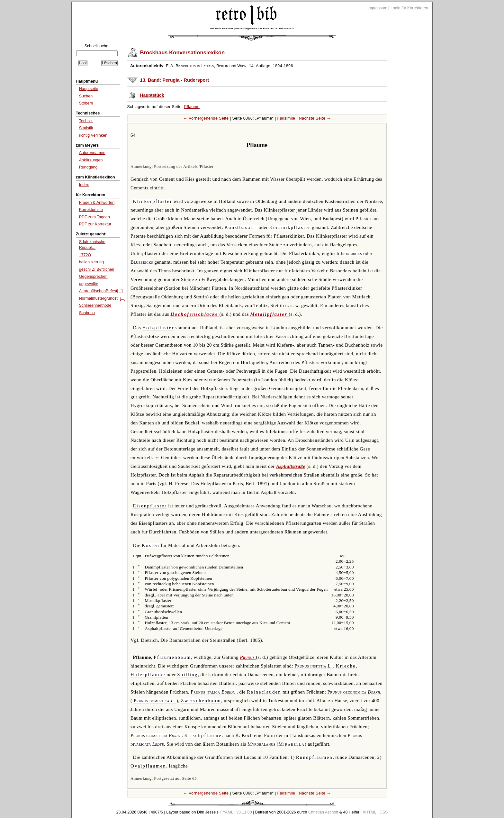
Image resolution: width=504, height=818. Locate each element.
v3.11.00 (244, 812)
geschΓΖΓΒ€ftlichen (97, 269)
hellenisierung (91, 262)
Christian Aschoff (323, 812)
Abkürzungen (91, 160)
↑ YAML (226, 812)
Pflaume (192, 107)
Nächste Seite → (315, 118)
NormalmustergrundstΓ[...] (102, 298)
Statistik (86, 128)
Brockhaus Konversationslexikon (183, 53)
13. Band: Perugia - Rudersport (175, 80)
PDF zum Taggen (94, 217)
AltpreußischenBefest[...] (101, 291)
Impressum (377, 8)
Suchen (86, 96)
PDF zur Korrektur (95, 224)
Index (84, 185)
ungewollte (89, 284)
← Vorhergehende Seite (206, 118)
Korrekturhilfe (91, 210)
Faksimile (286, 118)
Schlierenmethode (95, 305)
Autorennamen (92, 153)
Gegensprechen (93, 277)
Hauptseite (89, 89)
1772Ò (85, 255)
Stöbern (86, 103)
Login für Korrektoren (409, 8)
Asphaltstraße (291, 466)
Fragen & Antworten (97, 203)
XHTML (369, 812)
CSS (384, 812)
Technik (86, 121)
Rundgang (88, 167)
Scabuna (87, 313)
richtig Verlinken (93, 135)
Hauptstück (152, 95)
